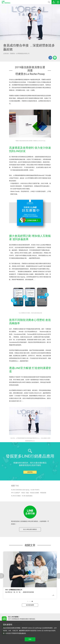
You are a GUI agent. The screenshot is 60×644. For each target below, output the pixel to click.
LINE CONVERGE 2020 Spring (21, 490)
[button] (28, 601)
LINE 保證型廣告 (28, 496)
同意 (30, 639)
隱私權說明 (22, 633)
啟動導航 (30, 472)
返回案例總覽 (30, 605)
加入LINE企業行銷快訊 (30, 529)
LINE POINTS (35, 490)
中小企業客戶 (16, 493)
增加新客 (44, 493)
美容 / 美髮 (25, 493)
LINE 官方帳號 (16, 496)
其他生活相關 (35, 493)
